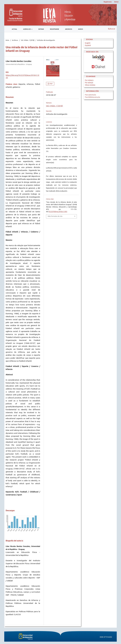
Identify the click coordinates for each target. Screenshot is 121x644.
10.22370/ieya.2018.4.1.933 (58, 212)
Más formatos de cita (55, 216)
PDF (51, 84)
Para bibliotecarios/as (93, 97)
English (88, 43)
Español (88, 45)
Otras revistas (90, 85)
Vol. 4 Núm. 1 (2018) (28, 40)
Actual (14, 29)
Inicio (7, 40)
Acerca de (27, 29)
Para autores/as (90, 95)
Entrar (41, 29)
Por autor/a (89, 83)
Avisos (80, 29)
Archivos (69, 29)
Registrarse (54, 29)
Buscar (112, 29)
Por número (89, 80)
